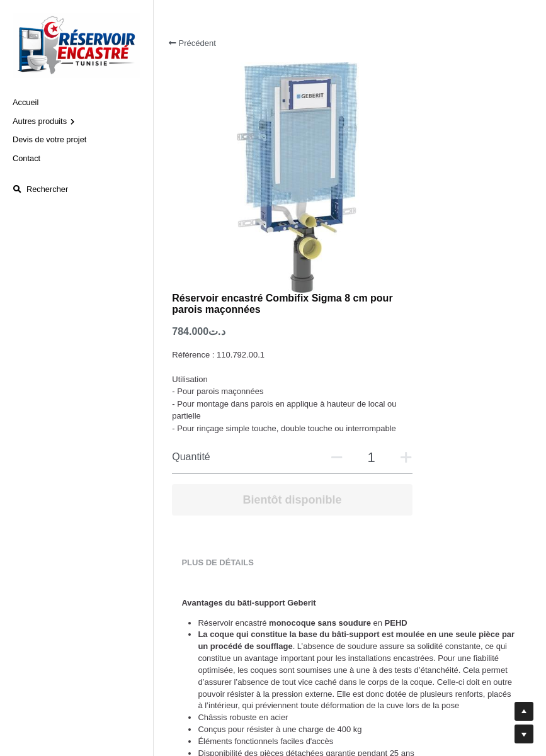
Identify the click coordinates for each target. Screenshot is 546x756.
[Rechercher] (40, 190)
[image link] (77, 45)
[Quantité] (443, 251)
